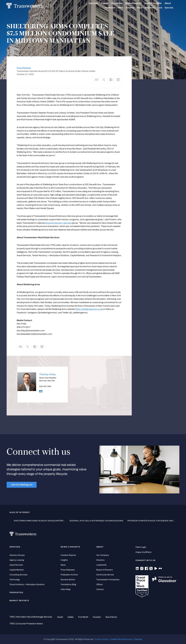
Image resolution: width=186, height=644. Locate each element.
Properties (120, 3)
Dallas (71, 617)
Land (163, 8)
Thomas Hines (47, 374)
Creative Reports (68, 555)
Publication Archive (69, 575)
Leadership (101, 565)
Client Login (141, 547)
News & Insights (156, 3)
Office (124, 8)
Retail (143, 8)
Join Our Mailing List (22, 485)
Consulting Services (18, 575)
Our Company (103, 555)
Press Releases (24, 68)
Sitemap (138, 639)
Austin (60, 617)
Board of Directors (105, 570)
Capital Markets (17, 570)
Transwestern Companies (108, 580)
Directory (100, 560)
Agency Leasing (17, 560)
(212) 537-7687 (45, 386)
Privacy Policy (101, 639)
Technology (15, 580)
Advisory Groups (17, 555)
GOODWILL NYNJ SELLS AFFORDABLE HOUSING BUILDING (96, 521)
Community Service (105, 575)
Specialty (172, 8)
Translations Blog (68, 584)
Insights (64, 560)
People (108, 3)
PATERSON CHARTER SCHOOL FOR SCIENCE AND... (151, 521)
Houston (97, 617)
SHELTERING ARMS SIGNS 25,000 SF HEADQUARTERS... (39, 521)
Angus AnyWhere (143, 552)
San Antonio (111, 617)
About (171, 3)
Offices (99, 584)
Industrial (133, 8)
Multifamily (153, 8)
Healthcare (113, 8)
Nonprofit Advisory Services (58, 223)
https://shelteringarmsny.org (89, 309)
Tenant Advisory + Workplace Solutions (27, 584)
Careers (100, 589)
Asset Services (16, 565)
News (63, 565)
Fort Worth (83, 617)
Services (97, 3)
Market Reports (137, 3)
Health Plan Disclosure (121, 639)
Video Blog (66, 589)
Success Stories (68, 580)
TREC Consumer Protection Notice (26, 624)
